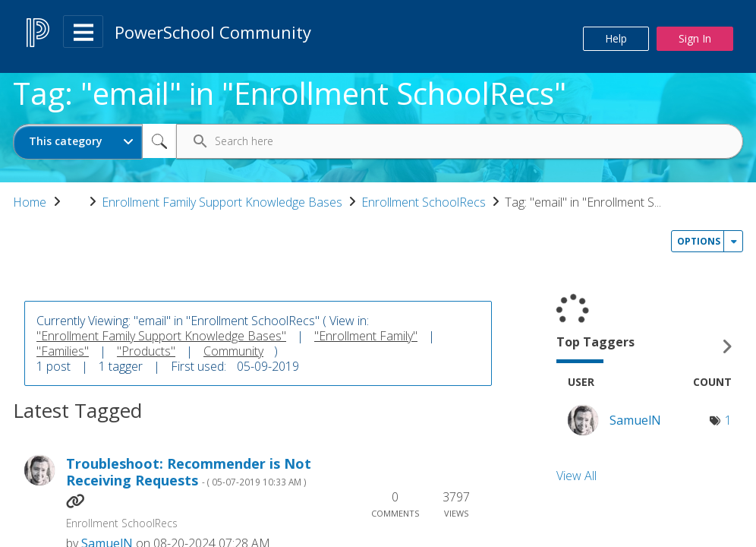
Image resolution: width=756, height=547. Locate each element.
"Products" (146, 351)
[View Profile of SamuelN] (635, 420)
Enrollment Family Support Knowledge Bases (222, 202)
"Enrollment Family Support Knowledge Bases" (161, 336)
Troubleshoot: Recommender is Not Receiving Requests (189, 472)
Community (233, 351)
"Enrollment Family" (366, 336)
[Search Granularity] (78, 142)
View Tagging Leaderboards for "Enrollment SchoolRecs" (650, 346)
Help (616, 38)
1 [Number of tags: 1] (728, 420)
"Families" (63, 351)
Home (30, 202)
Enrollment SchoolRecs (424, 202)
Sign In (695, 38)
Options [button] (699, 241)
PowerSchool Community (213, 32)
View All (576, 476)
